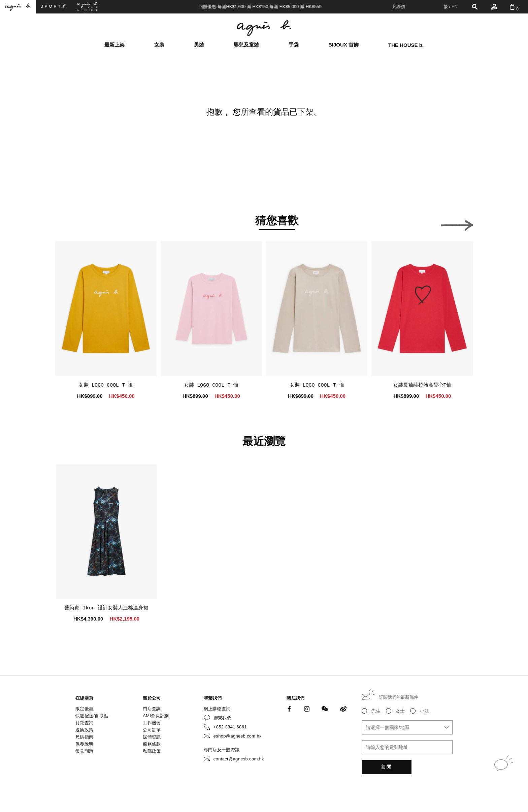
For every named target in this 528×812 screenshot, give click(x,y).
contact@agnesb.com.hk (239, 759)
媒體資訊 (152, 737)
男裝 (199, 45)
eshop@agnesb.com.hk (238, 736)
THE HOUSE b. (406, 45)
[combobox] (407, 727)
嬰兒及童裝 (246, 45)
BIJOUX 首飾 (343, 45)
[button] (71, 223)
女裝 (159, 45)
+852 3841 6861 (230, 727)
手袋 (294, 45)
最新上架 (114, 45)
